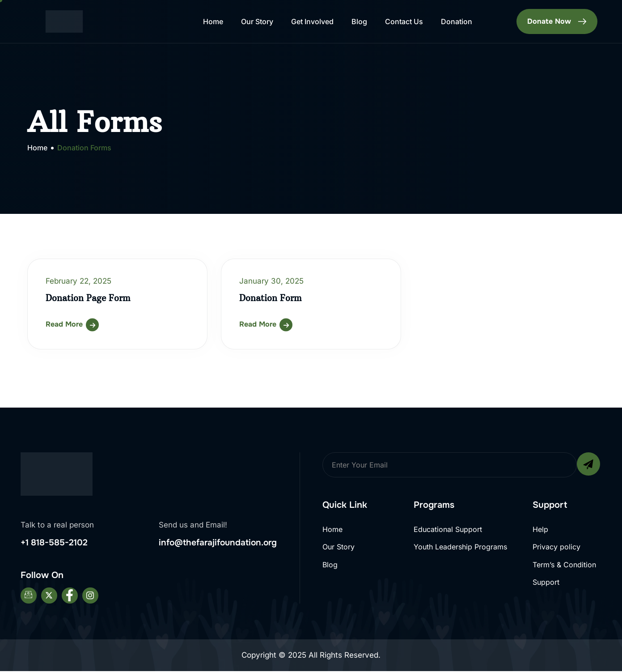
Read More (64, 324)
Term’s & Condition (564, 566)
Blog (359, 21)
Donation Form (272, 298)
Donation (457, 21)
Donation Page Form (90, 298)
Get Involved (312, 21)
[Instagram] (90, 597)
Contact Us (404, 21)
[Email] (29, 597)
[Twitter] (49, 597)
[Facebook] (70, 597)
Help (540, 529)
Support (546, 584)
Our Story (257, 21)
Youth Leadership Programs (460, 547)
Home (213, 21)
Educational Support (448, 529)
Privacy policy (556, 547)
